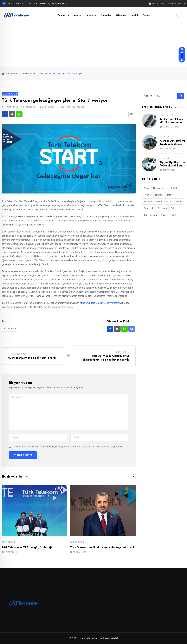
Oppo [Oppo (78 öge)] (169, 202)
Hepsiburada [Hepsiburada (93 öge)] (159, 188)
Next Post (121, 352)
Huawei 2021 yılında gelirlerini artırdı (32, 358)
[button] (127, 477)
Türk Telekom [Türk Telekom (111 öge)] (150, 215)
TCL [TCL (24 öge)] (173, 208)
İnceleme (91, 15)
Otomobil (121, 15)
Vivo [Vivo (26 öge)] (163, 215)
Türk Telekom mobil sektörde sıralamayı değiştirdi (102, 548)
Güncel (78, 15)
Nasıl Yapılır (167, 115)
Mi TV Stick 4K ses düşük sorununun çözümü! (171, 123)
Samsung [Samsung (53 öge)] (162, 208)
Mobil (135, 15)
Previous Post (19, 354)
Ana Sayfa (63, 15)
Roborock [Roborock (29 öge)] (149, 208)
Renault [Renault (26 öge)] (179, 202)
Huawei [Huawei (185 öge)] (147, 195)
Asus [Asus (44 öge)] (146, 188)
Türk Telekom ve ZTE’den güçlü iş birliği (27, 548)
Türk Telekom (10, 329)
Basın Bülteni (9, 542)
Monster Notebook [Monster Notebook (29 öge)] (153, 202)
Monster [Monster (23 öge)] (171, 195)
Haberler (106, 15)
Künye (146, 15)
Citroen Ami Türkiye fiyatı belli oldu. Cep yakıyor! (173, 144)
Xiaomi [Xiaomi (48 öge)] (173, 215)
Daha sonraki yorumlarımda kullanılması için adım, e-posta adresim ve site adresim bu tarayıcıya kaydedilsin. (68, 447)
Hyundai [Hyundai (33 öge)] (159, 195)
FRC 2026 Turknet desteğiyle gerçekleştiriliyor (48, 3)
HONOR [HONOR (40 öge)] (173, 188)
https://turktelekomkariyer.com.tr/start (99, 303)
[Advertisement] (93, 45)
